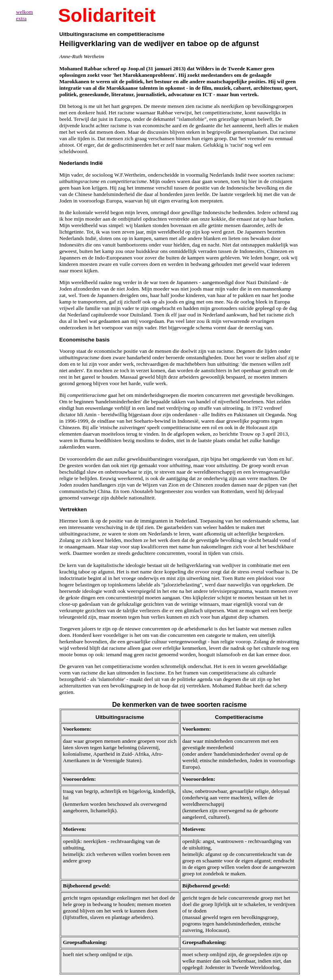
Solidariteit (107, 15)
